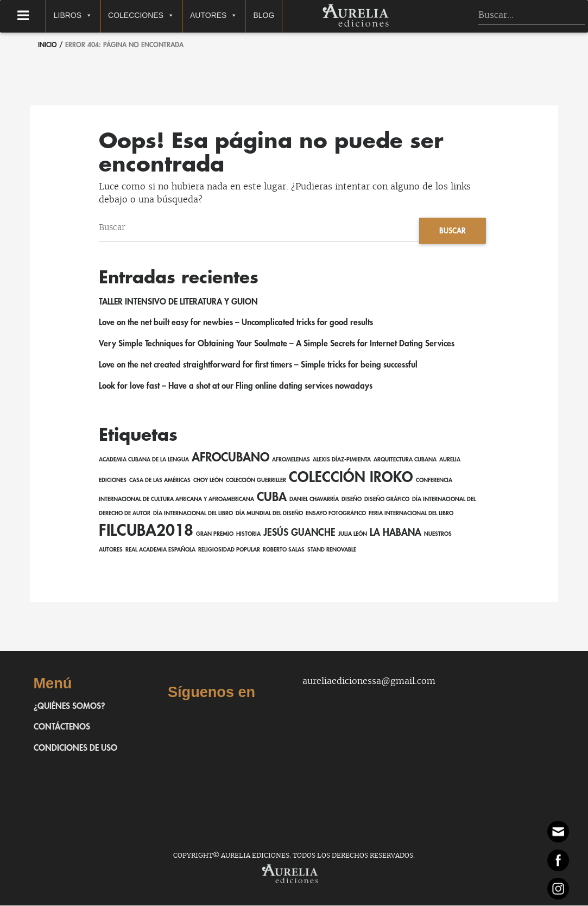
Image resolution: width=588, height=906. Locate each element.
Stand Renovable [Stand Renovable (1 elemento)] (332, 551)
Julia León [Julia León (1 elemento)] (353, 535)
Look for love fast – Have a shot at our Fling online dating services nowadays (239, 387)
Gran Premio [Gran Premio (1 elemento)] (215, 535)
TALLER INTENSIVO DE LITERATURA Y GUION (179, 302)
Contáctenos (62, 728)
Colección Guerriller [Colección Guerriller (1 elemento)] (256, 481)
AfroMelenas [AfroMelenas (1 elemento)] (291, 460)
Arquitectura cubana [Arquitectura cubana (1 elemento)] (405, 460)
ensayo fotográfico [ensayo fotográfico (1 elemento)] (336, 514)
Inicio (48, 45)
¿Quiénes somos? (70, 707)
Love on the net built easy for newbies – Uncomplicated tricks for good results (239, 324)
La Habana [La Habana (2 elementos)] (396, 534)
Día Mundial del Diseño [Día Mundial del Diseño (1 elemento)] (269, 514)
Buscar (452, 231)
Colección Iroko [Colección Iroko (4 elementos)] (351, 478)
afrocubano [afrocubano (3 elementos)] (230, 458)
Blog (280, 15)
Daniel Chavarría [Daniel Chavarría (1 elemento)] (314, 500)
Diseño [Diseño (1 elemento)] (352, 500)
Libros (90, 16)
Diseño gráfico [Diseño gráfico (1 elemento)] (387, 500)
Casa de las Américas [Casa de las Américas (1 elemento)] (160, 481)
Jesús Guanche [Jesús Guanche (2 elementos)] (299, 534)
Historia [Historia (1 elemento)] (248, 535)
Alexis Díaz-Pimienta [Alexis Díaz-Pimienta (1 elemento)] (342, 460)
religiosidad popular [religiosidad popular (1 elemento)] (229, 551)
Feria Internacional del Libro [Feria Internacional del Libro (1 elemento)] (411, 514)
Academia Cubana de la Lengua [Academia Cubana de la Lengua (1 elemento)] (144, 460)
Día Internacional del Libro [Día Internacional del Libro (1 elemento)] (193, 514)
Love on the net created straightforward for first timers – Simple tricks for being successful (261, 365)
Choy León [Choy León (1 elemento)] (208, 481)
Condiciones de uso (76, 749)
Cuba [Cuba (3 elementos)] (272, 498)
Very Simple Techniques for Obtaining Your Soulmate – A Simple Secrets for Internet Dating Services (279, 344)
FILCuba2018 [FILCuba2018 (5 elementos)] (146, 532)
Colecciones (158, 16)
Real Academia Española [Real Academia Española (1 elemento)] (160, 551)
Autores (230, 16)
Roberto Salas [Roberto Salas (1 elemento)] (284, 551)
